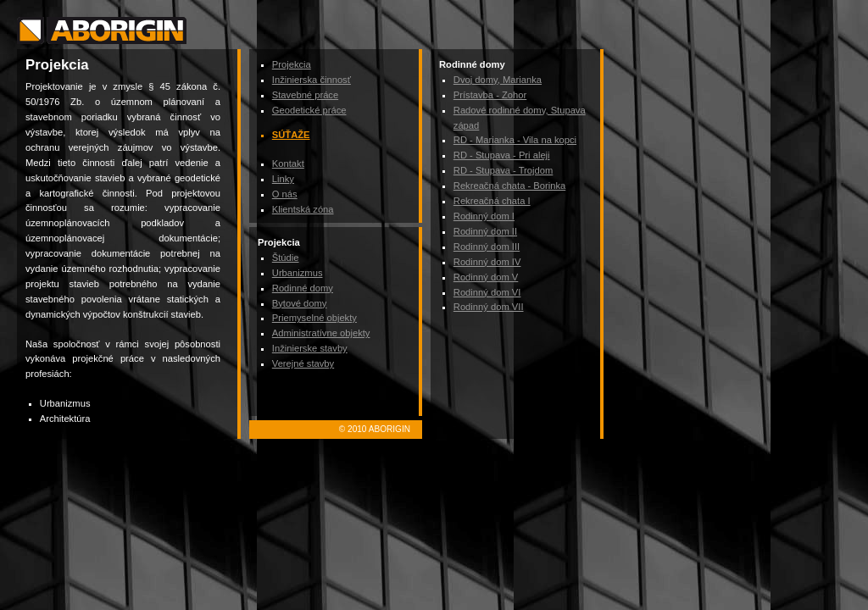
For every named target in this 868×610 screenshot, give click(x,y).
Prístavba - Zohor (490, 95)
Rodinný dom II (485, 231)
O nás (285, 194)
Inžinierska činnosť (312, 80)
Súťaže (291, 135)
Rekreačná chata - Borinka (509, 186)
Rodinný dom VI (487, 292)
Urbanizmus (298, 273)
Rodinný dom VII (489, 307)
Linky (283, 179)
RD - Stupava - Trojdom (504, 170)
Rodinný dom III (487, 247)
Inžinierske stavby (310, 348)
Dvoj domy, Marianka (498, 80)
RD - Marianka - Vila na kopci (515, 140)
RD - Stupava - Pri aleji (502, 155)
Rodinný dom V (486, 277)
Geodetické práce (309, 110)
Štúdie (286, 258)
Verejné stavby (303, 363)
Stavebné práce (305, 95)
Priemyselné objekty (314, 318)
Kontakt (288, 164)
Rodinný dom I (484, 216)
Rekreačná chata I (492, 201)
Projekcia (292, 64)
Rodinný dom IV (487, 262)
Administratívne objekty (321, 333)
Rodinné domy (303, 288)
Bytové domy (300, 303)
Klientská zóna (303, 209)
